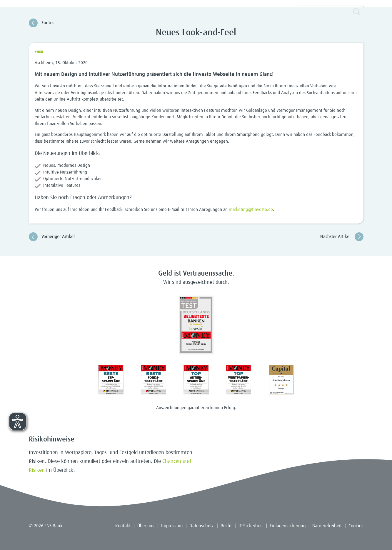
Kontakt (123, 526)
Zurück (41, 23)
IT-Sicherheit (251, 526)
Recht (226, 526)
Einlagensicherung (288, 526)
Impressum (172, 526)
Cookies (356, 526)
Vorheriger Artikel (52, 237)
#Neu (39, 52)
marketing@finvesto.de (251, 210)
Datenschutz (202, 526)
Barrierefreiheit (327, 526)
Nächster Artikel (342, 237)
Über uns (146, 526)
